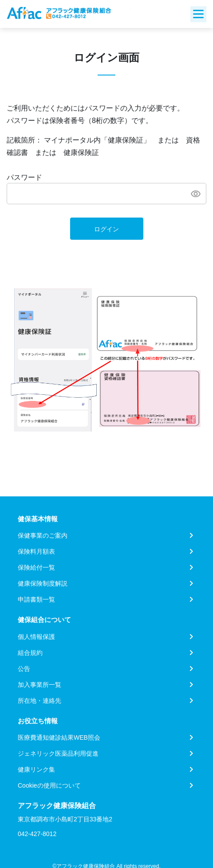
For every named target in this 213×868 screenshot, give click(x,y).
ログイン (106, 229)
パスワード (24, 177)
